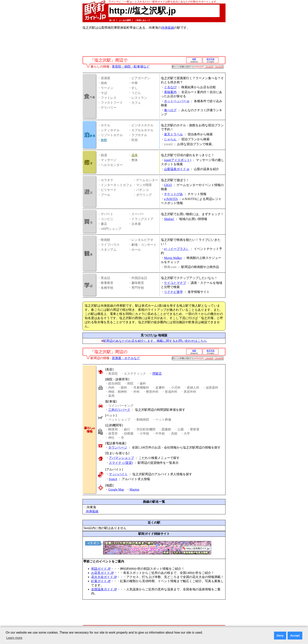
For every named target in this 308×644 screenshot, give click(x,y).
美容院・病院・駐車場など (131, 67)
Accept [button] (295, 636)
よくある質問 (125, 20)
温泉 (135, 155)
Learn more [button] (14, 638)
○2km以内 (209, 67)
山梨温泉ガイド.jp (177, 169)
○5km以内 (219, 67)
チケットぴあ (173, 194)
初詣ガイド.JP (101, 569)
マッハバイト (118, 474)
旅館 (104, 140)
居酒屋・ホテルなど (126, 358)
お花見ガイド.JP (102, 573)
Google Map (116, 489)
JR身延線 (168, 28)
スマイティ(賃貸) (121, 463)
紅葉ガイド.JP (101, 581)
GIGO (168, 185)
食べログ (170, 110)
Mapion (135, 489)
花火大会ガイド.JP (104, 577)
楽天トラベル (173, 134)
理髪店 (157, 374)
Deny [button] (280, 636)
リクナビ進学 (173, 292)
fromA (113, 479)
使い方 (112, 20)
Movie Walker (173, 258)
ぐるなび (170, 87)
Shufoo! (169, 219)
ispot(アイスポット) (178, 160)
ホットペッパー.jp (177, 101)
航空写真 (211, 59)
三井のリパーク (119, 410)
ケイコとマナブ (175, 283)
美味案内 (170, 92)
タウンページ (118, 447)
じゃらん (170, 139)
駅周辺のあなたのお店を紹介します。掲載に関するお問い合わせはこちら (155, 341)
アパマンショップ (121, 458)
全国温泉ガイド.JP (104, 589)
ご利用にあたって (143, 20)
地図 (194, 59)
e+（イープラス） (177, 249)
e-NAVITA (171, 199)
